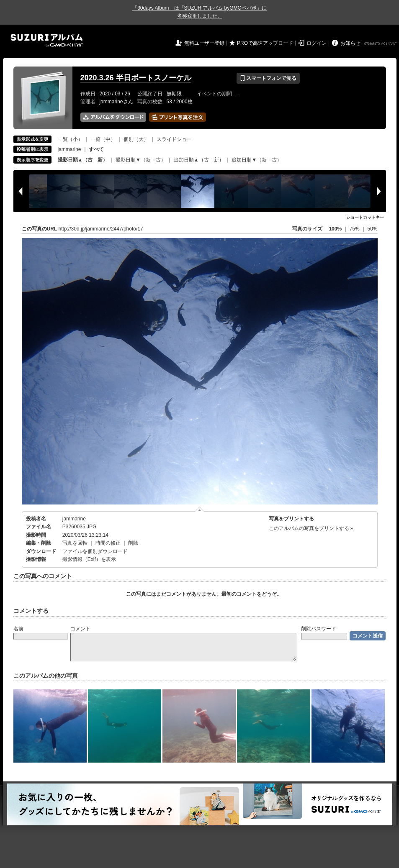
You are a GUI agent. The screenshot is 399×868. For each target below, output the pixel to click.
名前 (18, 629)
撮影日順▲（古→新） (83, 160)
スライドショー (174, 139)
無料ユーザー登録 (204, 43)
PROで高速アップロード (265, 43)
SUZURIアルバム (47, 40)
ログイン (317, 43)
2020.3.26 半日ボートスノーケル (136, 78)
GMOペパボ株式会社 (381, 44)
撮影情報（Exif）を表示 (89, 559)
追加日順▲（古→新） (199, 160)
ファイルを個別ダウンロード (95, 551)
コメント (80, 629)
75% (355, 229)
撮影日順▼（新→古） (141, 160)
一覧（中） (103, 139)
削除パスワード (319, 629)
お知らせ (350, 43)
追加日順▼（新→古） (257, 160)
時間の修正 (108, 543)
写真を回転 (75, 543)
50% (372, 229)
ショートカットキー (365, 217)
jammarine (70, 149)
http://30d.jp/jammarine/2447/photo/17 (101, 229)
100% (335, 229)
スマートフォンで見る (268, 78)
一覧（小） (70, 139)
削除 (133, 543)
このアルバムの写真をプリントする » (311, 528)
